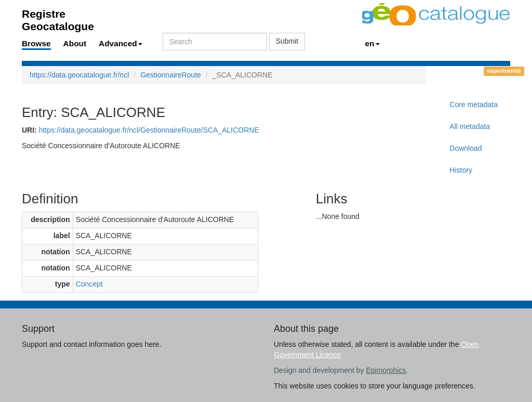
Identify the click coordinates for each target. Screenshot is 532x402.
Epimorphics (386, 370)
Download (465, 148)
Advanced (121, 43)
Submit (287, 41)
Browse (36, 43)
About (75, 43)
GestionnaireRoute (171, 75)
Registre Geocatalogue (58, 17)
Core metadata (474, 105)
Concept (89, 284)
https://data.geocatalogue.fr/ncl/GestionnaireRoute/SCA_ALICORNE (149, 130)
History (461, 170)
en (373, 43)
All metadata (470, 126)
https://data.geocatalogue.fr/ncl (79, 75)
